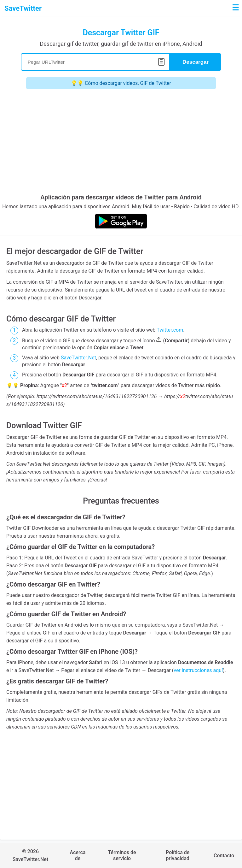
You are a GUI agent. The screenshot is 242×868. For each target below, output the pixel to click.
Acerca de (78, 855)
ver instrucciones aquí (198, 670)
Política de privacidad (178, 855)
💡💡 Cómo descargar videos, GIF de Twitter (121, 83)
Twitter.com (170, 330)
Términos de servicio (122, 855)
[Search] (95, 62)
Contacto (224, 856)
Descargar (196, 62)
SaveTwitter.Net (78, 358)
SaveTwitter (23, 8)
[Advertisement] (121, 143)
